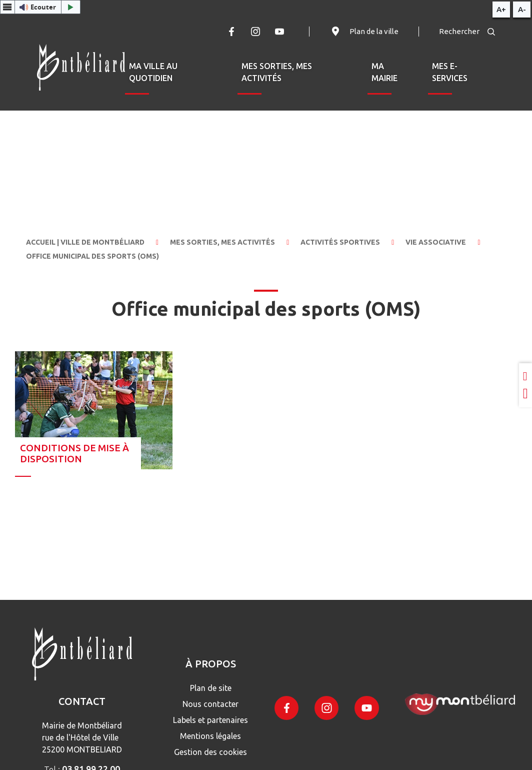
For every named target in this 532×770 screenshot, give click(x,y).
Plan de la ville (364, 32)
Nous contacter (210, 704)
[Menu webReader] (7, 7)
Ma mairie (384, 72)
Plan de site (211, 688)
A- (522, 9)
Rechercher (467, 31)
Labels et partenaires (210, 720)
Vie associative (436, 242)
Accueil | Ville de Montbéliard (85, 242)
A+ (501, 9)
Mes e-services (450, 72)
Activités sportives (340, 242)
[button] (40, 7)
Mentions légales (210, 736)
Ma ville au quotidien (153, 72)
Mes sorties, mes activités (277, 72)
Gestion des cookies (210, 752)
